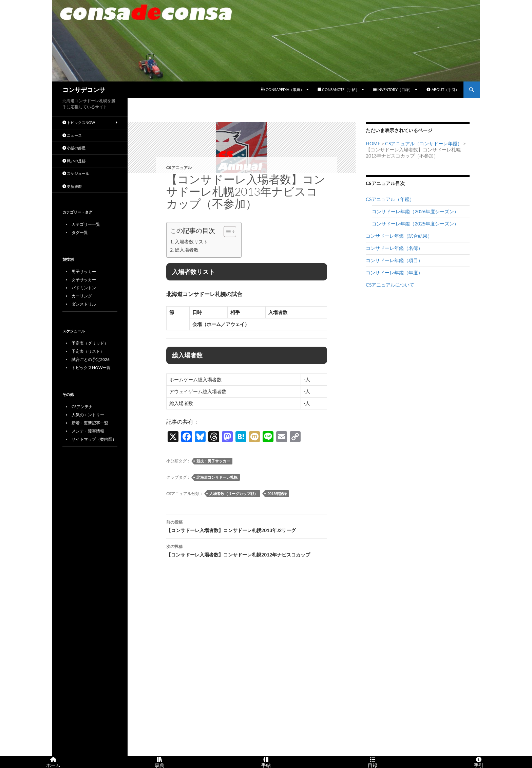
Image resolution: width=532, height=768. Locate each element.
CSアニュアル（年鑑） (390, 199)
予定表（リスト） (88, 351)
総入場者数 (187, 250)
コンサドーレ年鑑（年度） (394, 272)
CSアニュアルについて (390, 285)
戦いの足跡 (74, 161)
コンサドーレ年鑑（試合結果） (399, 236)
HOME (373, 143)
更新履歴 (72, 186)
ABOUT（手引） (443, 89)
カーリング (82, 296)
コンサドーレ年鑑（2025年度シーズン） (415, 224)
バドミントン (84, 288)
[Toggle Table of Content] (226, 232)
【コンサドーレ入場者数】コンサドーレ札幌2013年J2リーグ (247, 526)
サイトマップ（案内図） (94, 439)
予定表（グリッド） (90, 343)
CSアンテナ (82, 407)
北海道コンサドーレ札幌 (217, 477)
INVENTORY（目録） (393, 89)
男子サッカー (84, 271)
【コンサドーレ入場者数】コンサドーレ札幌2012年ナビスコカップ (247, 550)
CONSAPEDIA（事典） (283, 89)
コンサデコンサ (84, 90)
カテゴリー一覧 (86, 224)
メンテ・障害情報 (88, 431)
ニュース (72, 135)
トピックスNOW (79, 122)
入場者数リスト (191, 242)
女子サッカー (84, 280)
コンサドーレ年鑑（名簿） (394, 248)
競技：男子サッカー (213, 461)
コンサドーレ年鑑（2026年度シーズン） (415, 211)
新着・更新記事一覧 (90, 423)
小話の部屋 (74, 148)
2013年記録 (277, 493)
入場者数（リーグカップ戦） (234, 493)
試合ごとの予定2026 (91, 359)
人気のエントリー (88, 415)
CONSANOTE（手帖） (338, 89)
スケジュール (76, 173)
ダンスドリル (84, 304)
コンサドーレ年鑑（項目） (394, 260)
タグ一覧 (80, 232)
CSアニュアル (179, 168)
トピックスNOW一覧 (91, 368)
